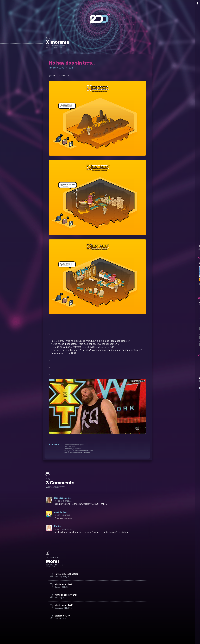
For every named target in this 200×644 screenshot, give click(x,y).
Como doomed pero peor (74, 445)
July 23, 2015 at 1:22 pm (63, 501)
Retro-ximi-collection (67, 574)
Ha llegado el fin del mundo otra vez (78, 451)
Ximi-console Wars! (66, 595)
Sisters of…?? (62, 616)
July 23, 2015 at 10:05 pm (64, 515)
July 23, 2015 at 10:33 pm (64, 529)
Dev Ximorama (70, 447)
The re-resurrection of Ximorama (77, 453)
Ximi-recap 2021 (64, 605)
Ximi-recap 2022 (64, 584)
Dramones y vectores (72, 449)
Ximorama (57, 42)
